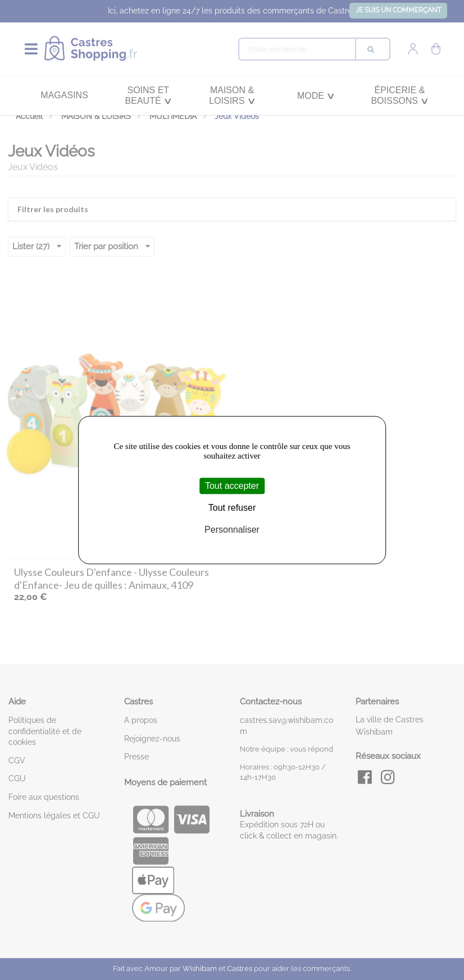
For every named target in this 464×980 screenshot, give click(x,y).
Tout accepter (232, 486)
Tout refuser (232, 508)
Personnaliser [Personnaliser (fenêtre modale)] (232, 530)
